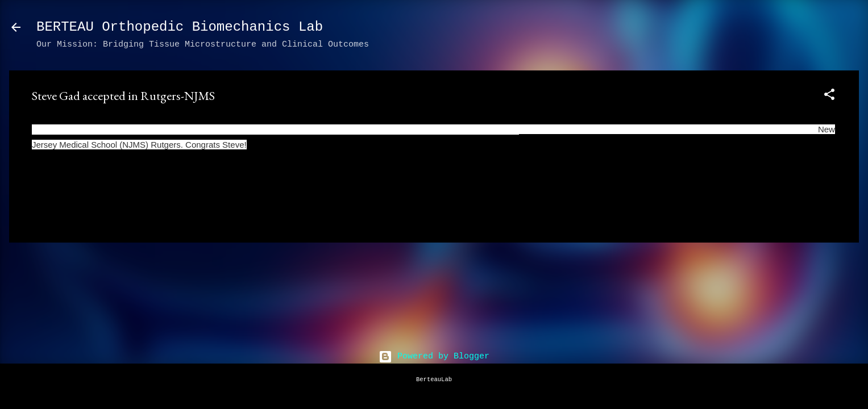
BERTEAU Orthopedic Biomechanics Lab (180, 27)
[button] (829, 97)
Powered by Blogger (434, 356)
